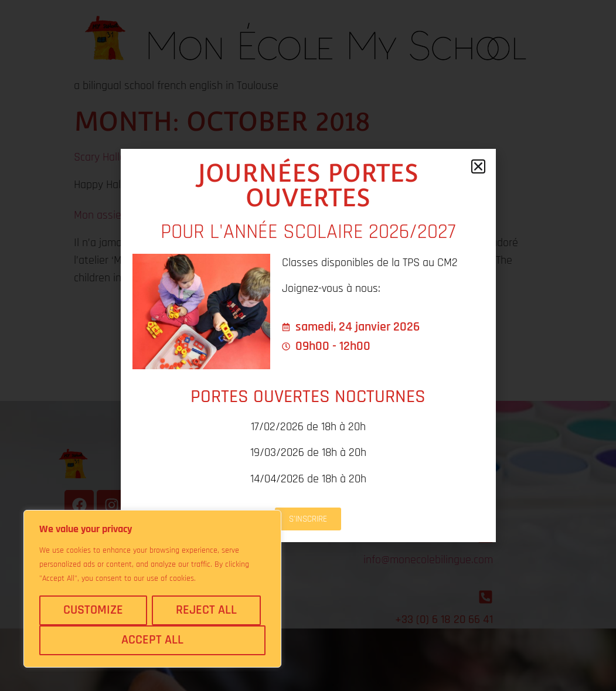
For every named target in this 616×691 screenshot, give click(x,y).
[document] (308, 345)
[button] (478, 166)
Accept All (152, 640)
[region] (152, 589)
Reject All (206, 610)
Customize (93, 610)
